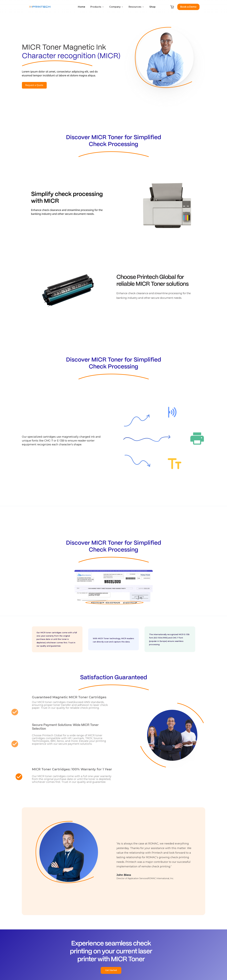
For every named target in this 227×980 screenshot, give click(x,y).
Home (82, 7)
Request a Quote (34, 85)
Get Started (111, 970)
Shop (152, 7)
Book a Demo (188, 7)
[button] (97, 7)
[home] (40, 7)
